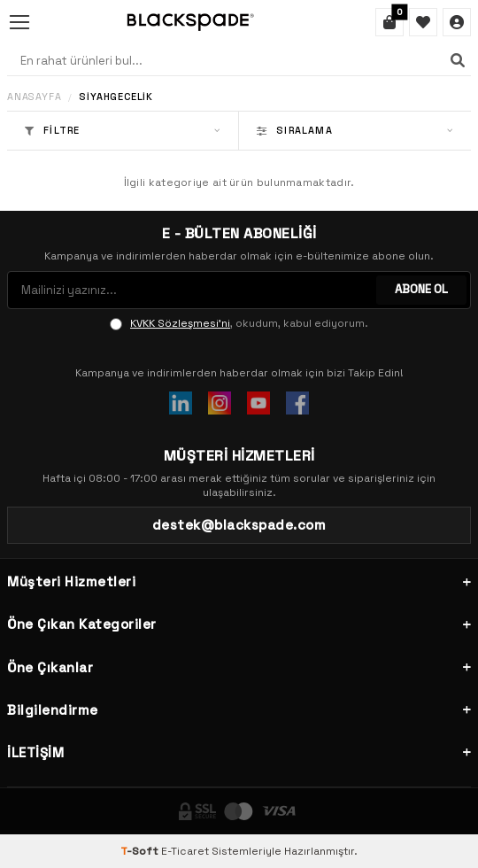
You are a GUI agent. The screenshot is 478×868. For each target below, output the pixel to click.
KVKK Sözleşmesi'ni (180, 323)
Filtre (123, 130)
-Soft (141, 851)
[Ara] (458, 60)
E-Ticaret (185, 851)
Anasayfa (34, 97)
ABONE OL (421, 289)
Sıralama (355, 130)
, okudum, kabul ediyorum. (239, 323)
